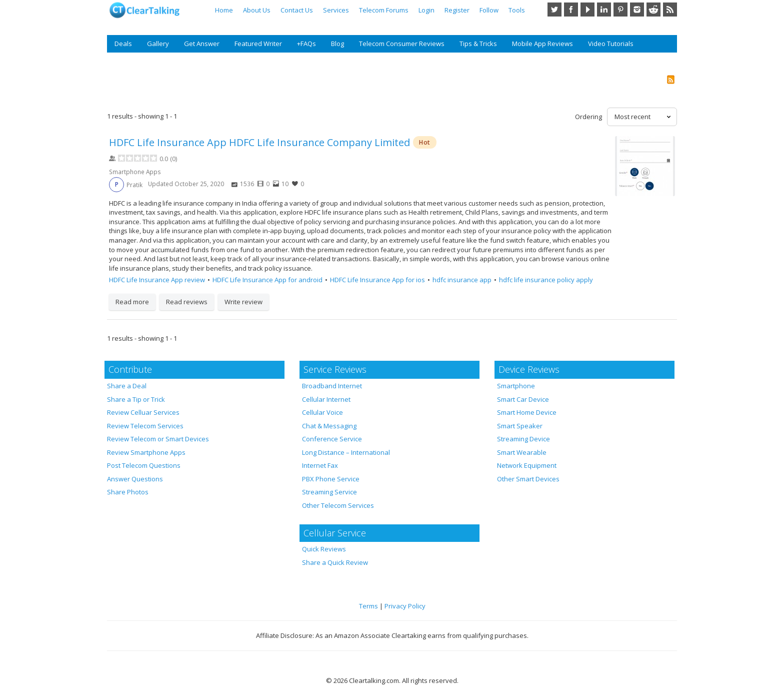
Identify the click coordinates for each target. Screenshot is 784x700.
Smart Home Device (527, 412)
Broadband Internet (332, 386)
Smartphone (516, 386)
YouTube (587, 10)
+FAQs (306, 44)
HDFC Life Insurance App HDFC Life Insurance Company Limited (259, 142)
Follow (489, 10)
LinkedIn (604, 10)
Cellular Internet (326, 399)
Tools (517, 10)
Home (224, 10)
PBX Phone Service (331, 479)
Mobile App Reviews (542, 44)
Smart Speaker (520, 426)
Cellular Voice (322, 412)
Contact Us (297, 10)
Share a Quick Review (335, 562)
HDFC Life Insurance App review (157, 280)
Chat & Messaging (329, 426)
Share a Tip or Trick (136, 399)
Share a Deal (127, 386)
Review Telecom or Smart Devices (158, 439)
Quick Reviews (324, 549)
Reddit (653, 10)
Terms (368, 606)
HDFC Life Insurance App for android (267, 280)
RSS (670, 10)
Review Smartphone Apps (146, 452)
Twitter (554, 10)
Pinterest (620, 10)
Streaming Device (523, 439)
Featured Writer (258, 44)
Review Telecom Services (145, 426)
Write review (243, 302)
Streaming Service (329, 492)
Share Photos (128, 492)
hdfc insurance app (462, 280)
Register (457, 10)
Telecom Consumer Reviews (402, 44)
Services (336, 10)
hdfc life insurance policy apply (546, 280)
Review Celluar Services (143, 412)
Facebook (571, 10)
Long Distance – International (346, 452)
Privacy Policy (405, 606)
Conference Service (332, 439)
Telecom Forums (384, 10)
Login (426, 10)
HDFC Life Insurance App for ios (377, 280)
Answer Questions (135, 479)
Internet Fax (320, 465)
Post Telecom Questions (144, 465)
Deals (123, 44)
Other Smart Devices (528, 479)
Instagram (637, 10)
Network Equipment (527, 465)
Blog (337, 44)
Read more (132, 302)
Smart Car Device (523, 399)
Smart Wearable (522, 452)
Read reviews (187, 302)
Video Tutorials (611, 44)
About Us (257, 10)
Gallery (158, 44)
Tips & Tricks (478, 44)
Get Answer (202, 44)
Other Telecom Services (338, 505)
